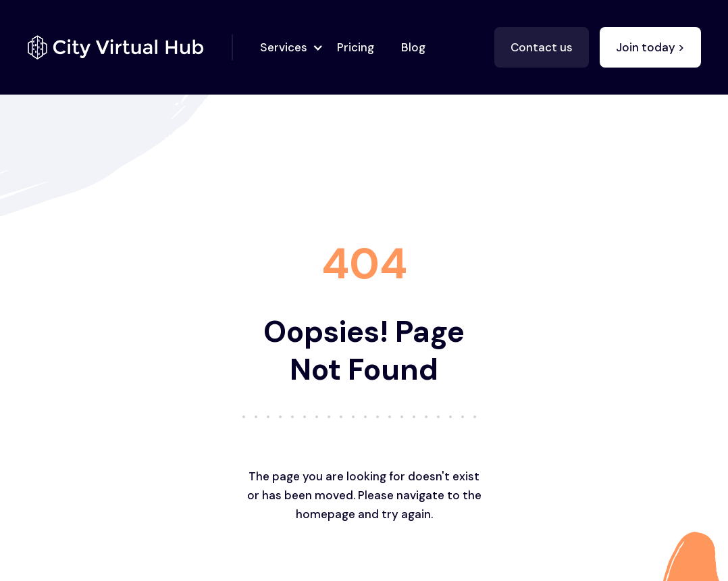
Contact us (542, 47)
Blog (413, 47)
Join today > (650, 47)
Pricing (356, 47)
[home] (130, 47)
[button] (288, 47)
